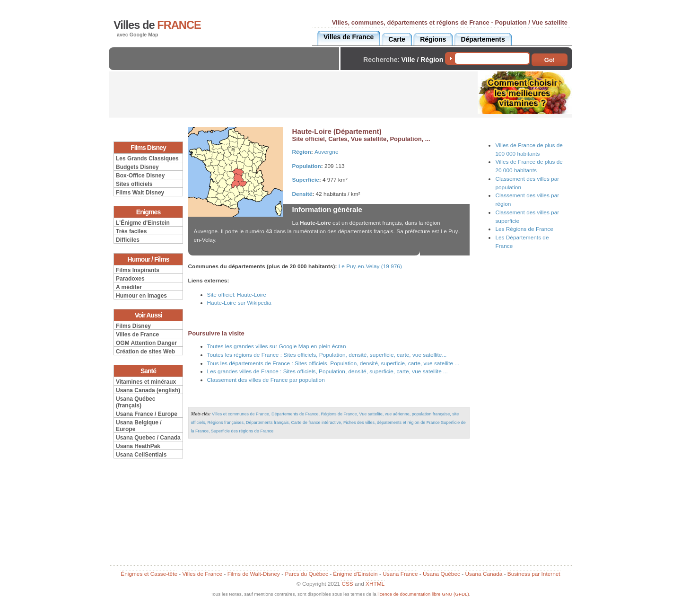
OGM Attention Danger (146, 343)
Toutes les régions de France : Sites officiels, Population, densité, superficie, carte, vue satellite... (327, 355)
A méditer (129, 287)
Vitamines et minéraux (146, 382)
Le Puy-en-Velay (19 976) (370, 266)
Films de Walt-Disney (254, 574)
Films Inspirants (138, 270)
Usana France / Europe (147, 414)
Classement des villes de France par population (266, 380)
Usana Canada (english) (148, 390)
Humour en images (141, 296)
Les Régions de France (524, 229)
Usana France (400, 574)
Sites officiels (134, 184)
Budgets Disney (137, 167)
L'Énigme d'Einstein (143, 223)
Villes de (157, 25)
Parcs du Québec (306, 574)
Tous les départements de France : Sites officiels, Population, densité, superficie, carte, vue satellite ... (333, 363)
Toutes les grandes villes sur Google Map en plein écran (277, 346)
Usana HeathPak (138, 446)
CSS (347, 584)
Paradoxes (130, 279)
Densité (302, 194)
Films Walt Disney (140, 193)
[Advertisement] (227, 66)
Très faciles (131, 231)
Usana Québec (441, 574)
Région (302, 152)
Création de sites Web (145, 352)
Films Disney (133, 326)
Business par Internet (534, 574)
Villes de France (137, 334)
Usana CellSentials (141, 455)
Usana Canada (484, 574)
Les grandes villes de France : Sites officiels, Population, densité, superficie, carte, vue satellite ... (327, 371)
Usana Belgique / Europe (139, 426)
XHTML (375, 584)
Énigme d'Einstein (355, 574)
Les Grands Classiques (147, 158)
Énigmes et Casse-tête (149, 574)
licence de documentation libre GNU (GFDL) (423, 594)
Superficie (306, 180)
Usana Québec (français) (135, 402)
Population (307, 166)
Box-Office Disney (140, 176)
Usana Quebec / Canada (148, 438)
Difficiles (128, 240)
